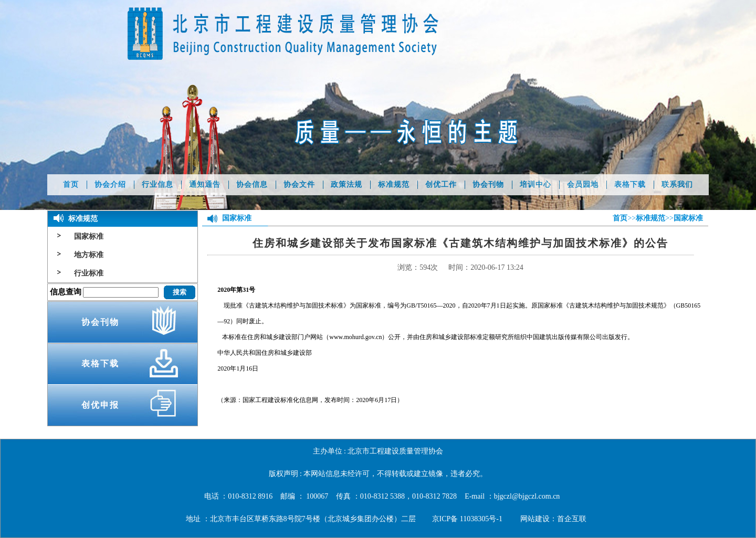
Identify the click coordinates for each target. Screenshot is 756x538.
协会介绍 (110, 184)
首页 (71, 184)
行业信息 (157, 184)
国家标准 (89, 236)
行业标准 (89, 273)
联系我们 (677, 184)
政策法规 (346, 184)
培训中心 (535, 184)
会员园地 (583, 184)
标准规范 (394, 184)
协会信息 (252, 184)
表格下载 (630, 184)
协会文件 (299, 184)
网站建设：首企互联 (553, 519)
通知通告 (205, 184)
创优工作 (441, 184)
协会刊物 (488, 184)
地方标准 (89, 255)
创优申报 (100, 405)
